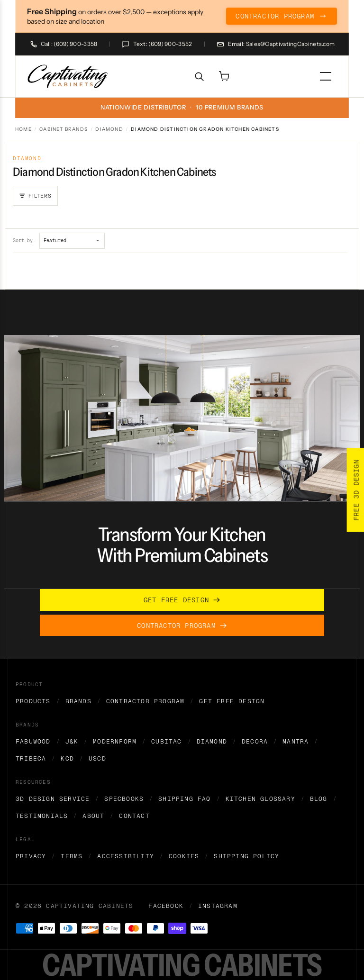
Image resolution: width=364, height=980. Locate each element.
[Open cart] (224, 76)
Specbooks (124, 799)
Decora (255, 741)
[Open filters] (35, 196)
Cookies (184, 856)
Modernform (115, 741)
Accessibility (126, 856)
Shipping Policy (246, 856)
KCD (67, 758)
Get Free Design (232, 701)
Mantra (296, 741)
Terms (72, 856)
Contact (134, 816)
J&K (72, 741)
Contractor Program (146, 701)
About (93, 816)
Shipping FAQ (184, 799)
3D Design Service (53, 799)
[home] (68, 77)
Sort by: (24, 240)
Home (23, 129)
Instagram (218, 906)
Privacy (31, 856)
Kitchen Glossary (260, 799)
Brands (78, 701)
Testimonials (42, 816)
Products (33, 701)
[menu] (326, 76)
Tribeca (31, 758)
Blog (319, 799)
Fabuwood (33, 741)
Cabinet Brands (64, 129)
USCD (97, 758)
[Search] (199, 76)
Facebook (166, 906)
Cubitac (166, 741)
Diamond (109, 129)
